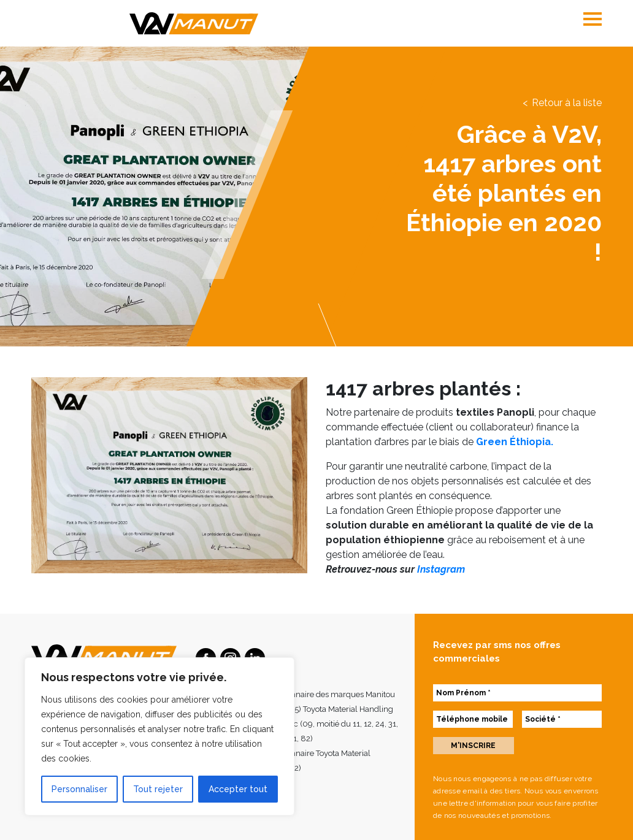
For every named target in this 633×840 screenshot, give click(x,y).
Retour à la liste (567, 103)
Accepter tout (238, 789)
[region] (159, 736)
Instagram (441, 569)
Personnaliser (79, 789)
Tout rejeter (158, 789)
